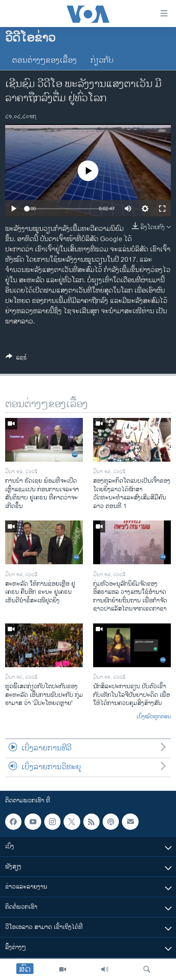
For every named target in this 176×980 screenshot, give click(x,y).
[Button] (16, 359)
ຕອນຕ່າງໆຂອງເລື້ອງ (44, 60)
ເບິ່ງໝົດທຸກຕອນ (154, 717)
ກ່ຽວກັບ (102, 60)
